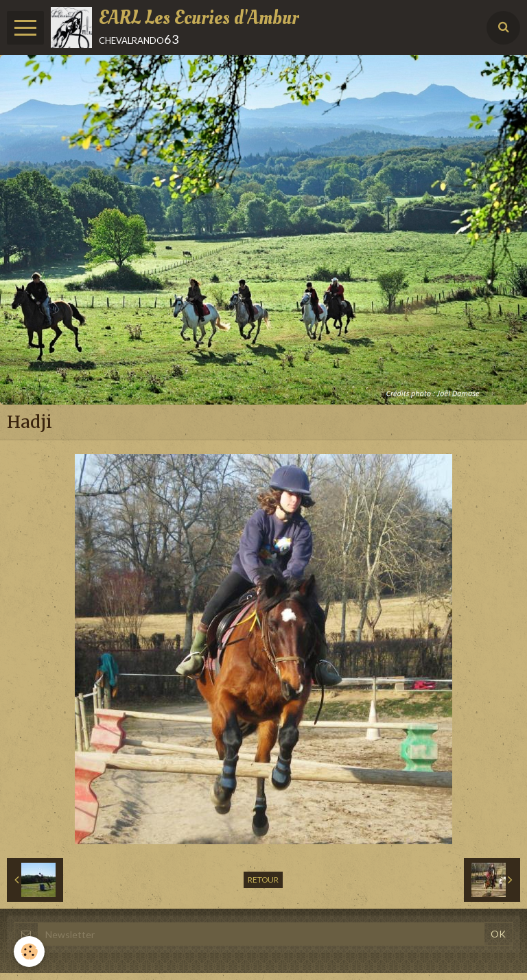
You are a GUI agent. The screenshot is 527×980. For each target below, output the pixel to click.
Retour (263, 880)
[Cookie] (29, 952)
